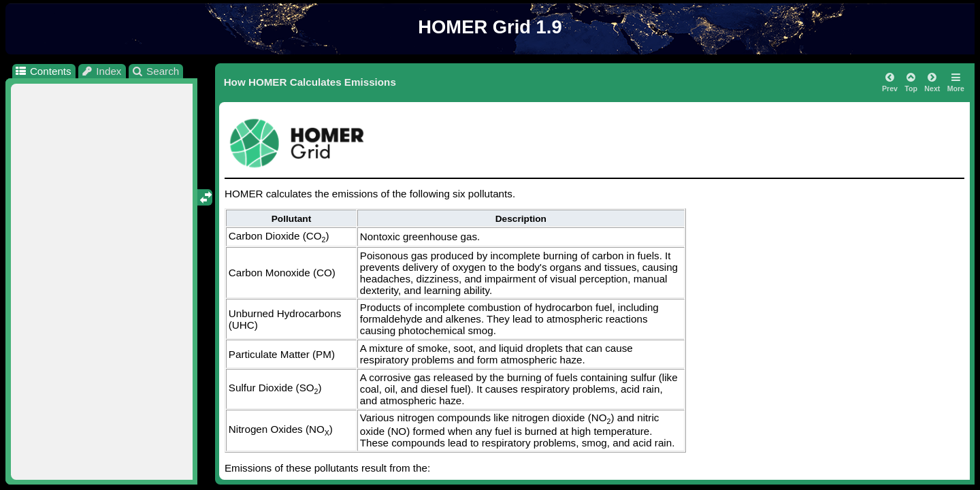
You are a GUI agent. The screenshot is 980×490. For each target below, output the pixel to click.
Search (156, 71)
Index (101, 71)
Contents (43, 71)
